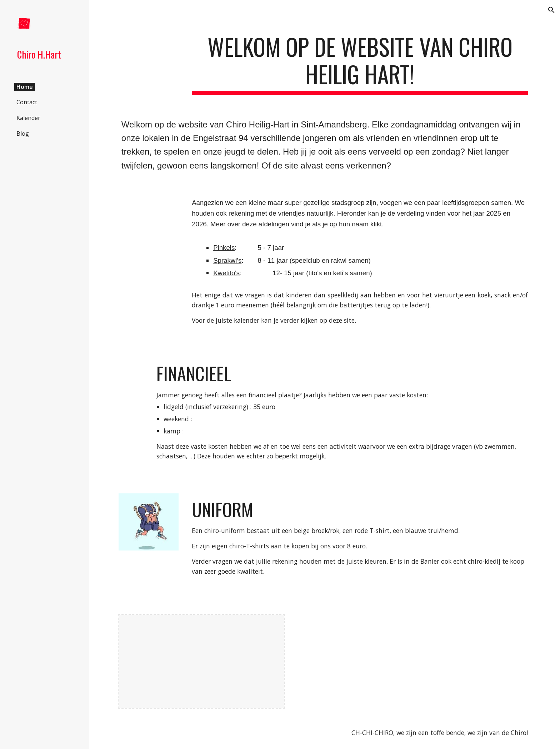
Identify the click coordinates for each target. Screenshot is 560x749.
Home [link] (25, 87)
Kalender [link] (28, 118)
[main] (360, 64)
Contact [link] (27, 102)
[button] (551, 10)
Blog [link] (23, 134)
